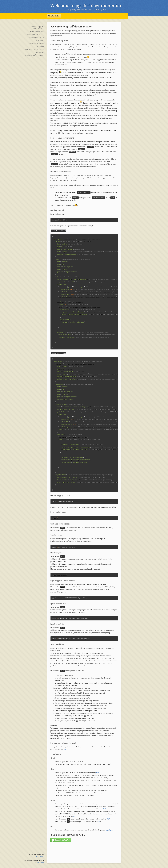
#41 (112, 776)
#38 (104, 821)
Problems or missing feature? (34, 49)
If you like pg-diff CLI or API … (34, 55)
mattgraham (40, 862)
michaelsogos (39, 856)
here (65, 762)
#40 (97, 785)
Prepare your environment (35, 34)
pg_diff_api (109, 842)
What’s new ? (39, 52)
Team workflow (39, 46)
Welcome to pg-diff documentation (37, 28)
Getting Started (39, 40)
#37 (74, 829)
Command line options (36, 43)
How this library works (36, 37)
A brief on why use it (37, 31)
